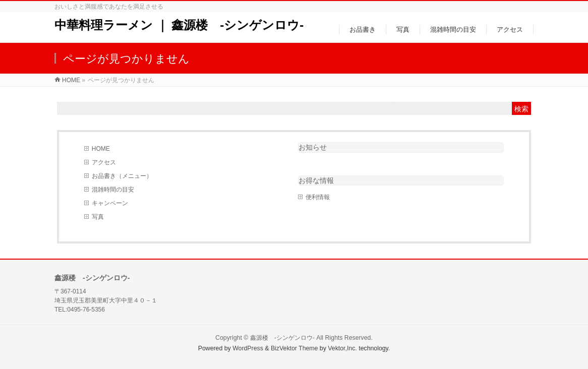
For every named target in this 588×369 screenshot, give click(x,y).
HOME (101, 149)
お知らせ (313, 147)
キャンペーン (110, 203)
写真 (98, 217)
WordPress (248, 348)
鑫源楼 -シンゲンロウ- (282, 338)
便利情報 (318, 197)
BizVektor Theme (295, 348)
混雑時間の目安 (113, 190)
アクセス (104, 162)
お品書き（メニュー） (122, 176)
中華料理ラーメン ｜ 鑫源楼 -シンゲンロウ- (179, 25)
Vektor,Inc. (342, 348)
